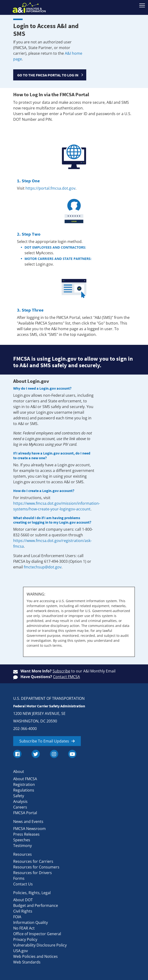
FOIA (17, 917)
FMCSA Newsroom (29, 829)
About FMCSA (25, 779)
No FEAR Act (24, 928)
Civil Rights (23, 911)
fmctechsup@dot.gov (43, 567)
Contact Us (23, 884)
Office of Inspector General (37, 934)
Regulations (24, 790)
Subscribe (61, 671)
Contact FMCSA (66, 677)
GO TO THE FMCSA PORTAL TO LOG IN (48, 75)
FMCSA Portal (25, 813)
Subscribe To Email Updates (44, 741)
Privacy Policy (25, 939)
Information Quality (31, 922)
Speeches (22, 840)
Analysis (20, 801)
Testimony (23, 846)
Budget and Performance (36, 905)
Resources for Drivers (33, 873)
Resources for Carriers (33, 861)
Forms (19, 878)
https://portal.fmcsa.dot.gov (50, 188)
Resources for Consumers (36, 867)
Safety (19, 796)
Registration (24, 784)
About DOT (23, 900)
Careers (20, 807)
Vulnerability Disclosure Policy (40, 945)
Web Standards (27, 962)
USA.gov (21, 951)
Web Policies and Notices (35, 956)
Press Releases (26, 834)
